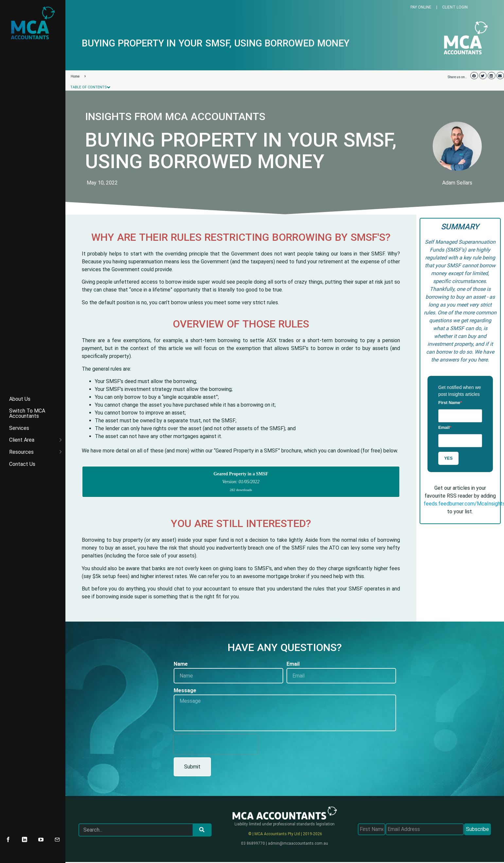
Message (185, 690)
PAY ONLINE (421, 7)
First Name (449, 403)
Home (78, 76)
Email (444, 427)
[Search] (202, 830)
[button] (474, 76)
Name (181, 664)
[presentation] (216, 744)
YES (448, 458)
